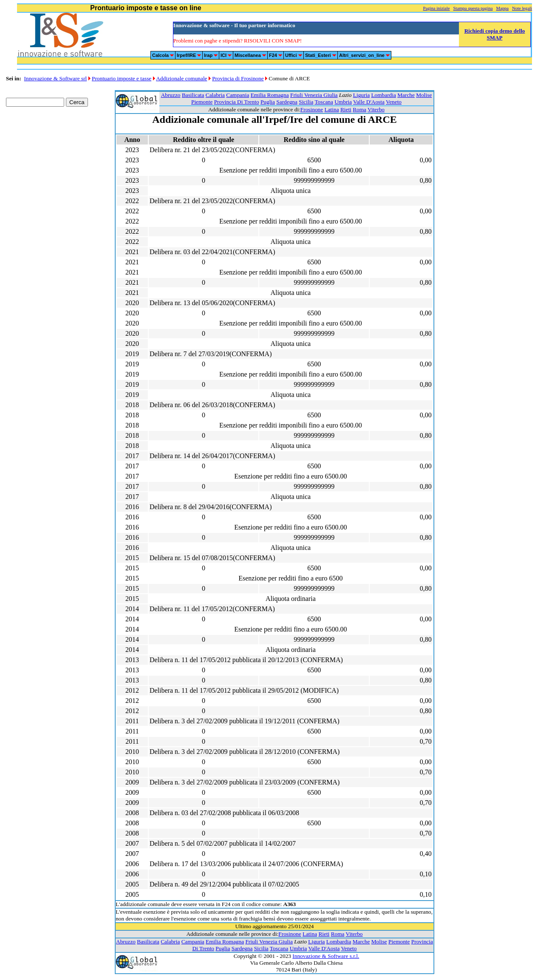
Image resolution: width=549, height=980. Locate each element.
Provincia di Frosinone (238, 78)
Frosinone (312, 109)
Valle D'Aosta (369, 102)
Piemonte (202, 102)
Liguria (361, 95)
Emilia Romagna (270, 95)
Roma (359, 109)
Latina (332, 109)
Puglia (268, 102)
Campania (238, 95)
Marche (406, 95)
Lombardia (383, 95)
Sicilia (306, 102)
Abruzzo (171, 95)
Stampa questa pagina (473, 8)
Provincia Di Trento (237, 102)
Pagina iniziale (436, 8)
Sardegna (287, 102)
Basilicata (193, 95)
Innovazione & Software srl (56, 78)
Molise (424, 95)
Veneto (394, 102)
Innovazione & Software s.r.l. (326, 956)
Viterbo (376, 109)
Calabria (215, 95)
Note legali (522, 8)
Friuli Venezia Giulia (314, 95)
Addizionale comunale (181, 78)
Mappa (502, 8)
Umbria (343, 102)
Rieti (346, 109)
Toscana (324, 102)
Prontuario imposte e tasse (122, 78)
